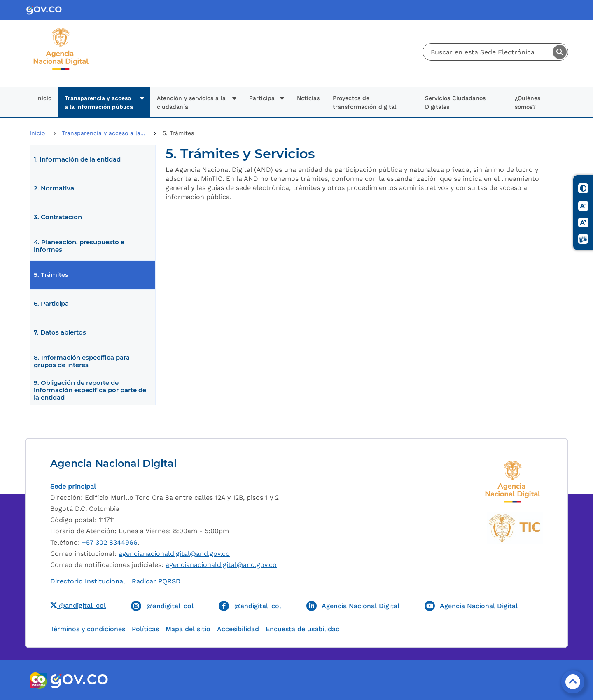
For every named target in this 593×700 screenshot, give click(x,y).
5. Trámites (51, 275)
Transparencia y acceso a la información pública (99, 102)
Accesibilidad (238, 629)
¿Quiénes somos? (528, 102)
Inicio (44, 98)
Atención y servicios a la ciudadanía (191, 102)
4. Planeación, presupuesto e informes (79, 246)
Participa (262, 98)
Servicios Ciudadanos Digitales (455, 102)
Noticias (308, 98)
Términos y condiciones (88, 629)
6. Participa (51, 304)
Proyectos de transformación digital (364, 102)
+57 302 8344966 (110, 542)
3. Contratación (58, 217)
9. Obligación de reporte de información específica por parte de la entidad (90, 390)
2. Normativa (54, 188)
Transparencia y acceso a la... (105, 133)
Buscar (560, 52)
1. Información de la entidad (77, 159)
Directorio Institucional (88, 581)
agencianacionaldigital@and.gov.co (174, 554)
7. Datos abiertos (60, 332)
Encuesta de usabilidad (303, 629)
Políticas (145, 629)
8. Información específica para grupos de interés (82, 361)
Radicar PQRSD (156, 581)
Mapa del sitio (188, 629)
